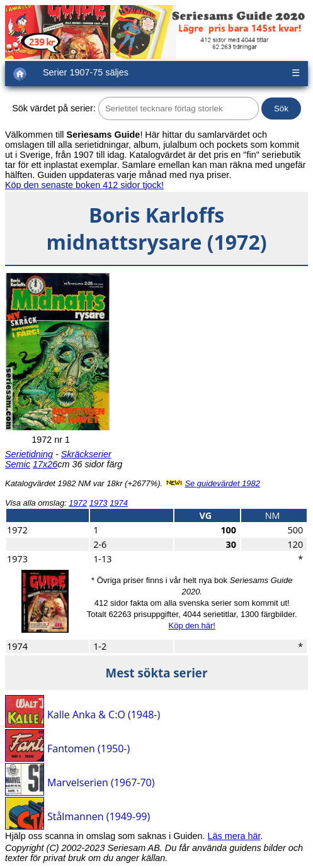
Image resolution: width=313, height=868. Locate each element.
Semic (18, 464)
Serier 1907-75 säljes (86, 72)
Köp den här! (191, 626)
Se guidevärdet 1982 (222, 483)
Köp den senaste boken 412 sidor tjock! (84, 185)
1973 (99, 503)
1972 (78, 503)
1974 (119, 503)
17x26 (45, 464)
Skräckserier (86, 454)
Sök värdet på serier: (54, 108)
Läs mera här (234, 836)
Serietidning (29, 454)
